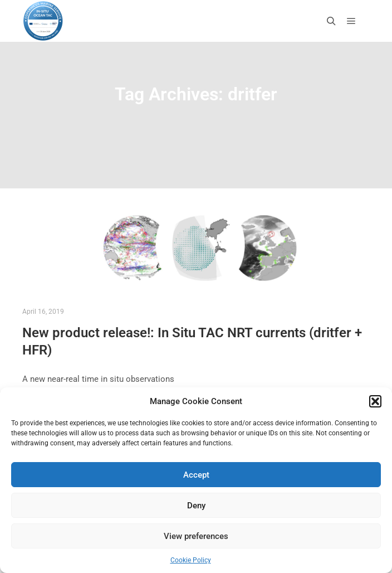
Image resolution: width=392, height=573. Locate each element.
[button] (375, 401)
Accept (196, 475)
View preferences (196, 536)
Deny (196, 506)
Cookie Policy (191, 560)
